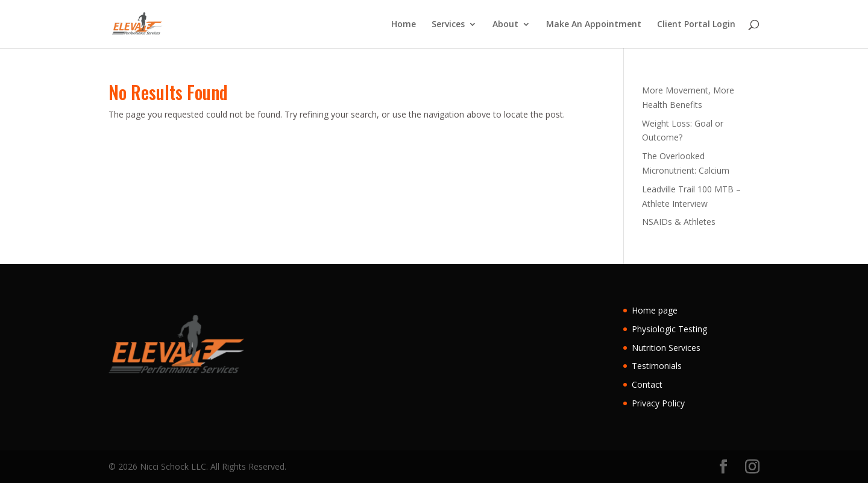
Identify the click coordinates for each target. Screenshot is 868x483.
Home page (655, 310)
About (505, 25)
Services (448, 25)
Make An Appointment (594, 25)
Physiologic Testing (669, 329)
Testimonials (657, 366)
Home (404, 25)
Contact (647, 384)
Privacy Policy (658, 403)
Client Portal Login (696, 25)
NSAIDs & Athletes (679, 222)
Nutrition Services (666, 348)
